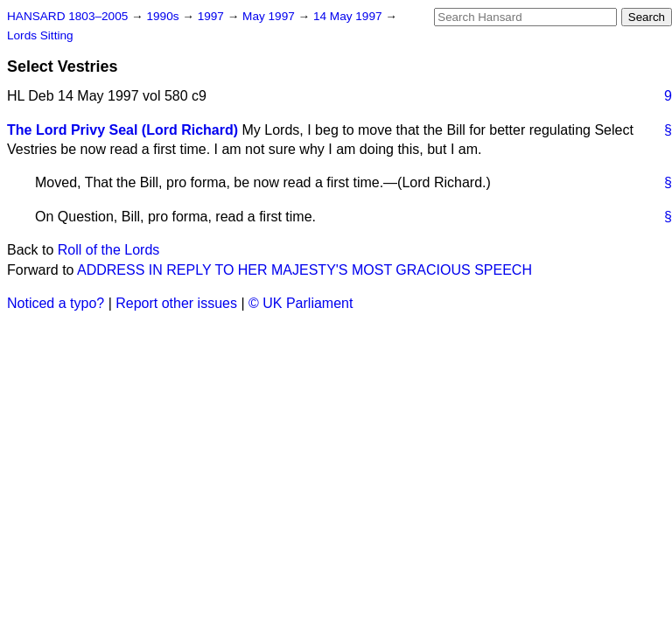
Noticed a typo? (56, 303)
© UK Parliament (301, 303)
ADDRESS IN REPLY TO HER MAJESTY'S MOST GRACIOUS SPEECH (304, 270)
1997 (213, 16)
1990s (164, 16)
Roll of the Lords (109, 250)
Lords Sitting (40, 35)
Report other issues (176, 303)
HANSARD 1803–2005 (67, 16)
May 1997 (270, 16)
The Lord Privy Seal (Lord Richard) (122, 130)
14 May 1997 (349, 16)
